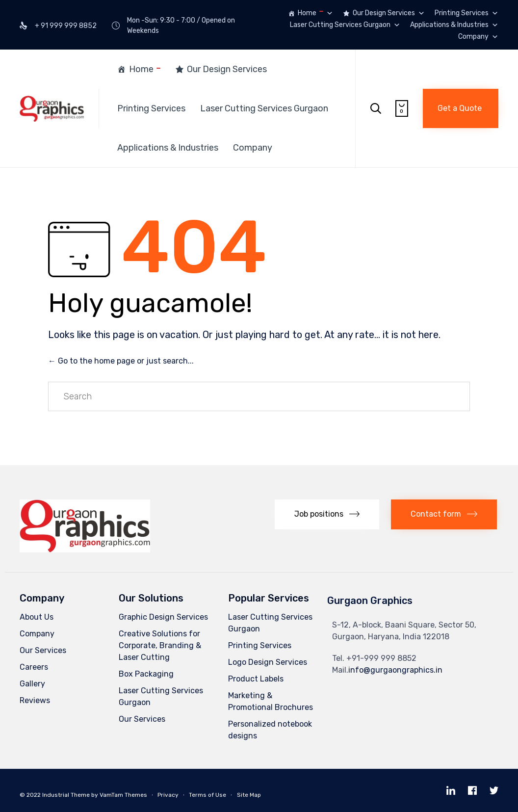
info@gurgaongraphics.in (395, 670)
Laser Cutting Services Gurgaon (345, 25)
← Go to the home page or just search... (121, 361)
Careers (34, 667)
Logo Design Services (268, 662)
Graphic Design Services (163, 617)
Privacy (168, 795)
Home (315, 13)
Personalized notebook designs (270, 730)
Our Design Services (389, 13)
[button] (461, 108)
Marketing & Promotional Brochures (271, 701)
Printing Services (466, 13)
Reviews (35, 700)
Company (478, 37)
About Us (37, 617)
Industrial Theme (66, 795)
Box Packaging (146, 674)
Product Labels (256, 679)
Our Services (43, 650)
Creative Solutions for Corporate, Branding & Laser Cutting (160, 645)
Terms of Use (207, 795)
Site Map (249, 795)
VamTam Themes (123, 795)
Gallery (32, 684)
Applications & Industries (454, 25)
